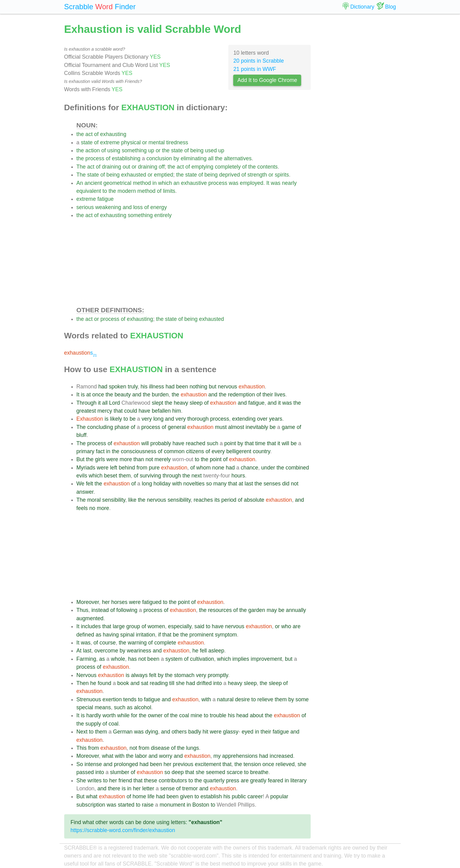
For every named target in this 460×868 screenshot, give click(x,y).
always (140, 675)
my (217, 756)
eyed (247, 732)
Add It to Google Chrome (267, 80)
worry (166, 756)
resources (220, 610)
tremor (190, 788)
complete (165, 643)
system (174, 659)
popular (279, 796)
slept (157, 403)
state (87, 142)
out (126, 167)
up (151, 150)
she (180, 683)
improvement (266, 659)
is (83, 395)
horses (119, 602)
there (114, 788)
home (139, 796)
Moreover (88, 602)
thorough (198, 419)
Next (82, 732)
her (106, 602)
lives (280, 395)
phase (122, 427)
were (112, 459)
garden (257, 610)
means (103, 707)
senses (272, 484)
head (242, 715)
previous (183, 764)
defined (85, 635)
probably (161, 443)
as (98, 635)
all (211, 158)
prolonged (126, 764)
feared (276, 780)
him (177, 411)
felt (89, 484)
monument (172, 805)
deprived (230, 175)
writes (95, 780)
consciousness (138, 451)
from (142, 468)
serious (85, 207)
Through (87, 403)
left (114, 468)
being (197, 150)
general (177, 427)
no (92, 508)
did (286, 484)
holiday (162, 484)
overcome (106, 651)
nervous (228, 387)
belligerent (239, 451)
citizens (195, 451)
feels (82, 508)
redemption (242, 395)
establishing (126, 158)
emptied (164, 175)
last (249, 484)
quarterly (214, 780)
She (81, 780)
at (89, 395)
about (257, 715)
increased (281, 756)
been (182, 387)
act (89, 134)
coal (184, 715)
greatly (258, 780)
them (125, 476)
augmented (90, 618)
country (261, 451)
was (233, 183)
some (302, 699)
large (119, 626)
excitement (208, 764)
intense (93, 764)
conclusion (159, 158)
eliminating (194, 158)
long (158, 419)
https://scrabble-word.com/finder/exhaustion (123, 830)
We (81, 484)
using (114, 150)
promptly (218, 675)
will (145, 443)
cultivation (202, 659)
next (197, 476)
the (80, 134)
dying (151, 732)
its (217, 500)
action (93, 150)
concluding (100, 427)
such (212, 443)
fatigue (106, 199)
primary (86, 451)
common (174, 451)
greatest (86, 411)
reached (196, 443)
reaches (203, 500)
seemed (216, 772)
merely (163, 459)
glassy (231, 732)
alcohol (143, 707)
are (296, 626)
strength (257, 175)
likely (116, 419)
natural (225, 699)
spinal (127, 635)
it (99, 403)
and (127, 207)
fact (100, 451)
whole (118, 659)
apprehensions (240, 756)
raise (148, 805)
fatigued (152, 602)
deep (178, 772)
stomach (184, 675)
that (118, 411)
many (220, 484)
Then (83, 683)
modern (127, 191)
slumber (120, 772)
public (239, 796)
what (108, 756)
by (176, 158)
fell (204, 651)
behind (127, 468)
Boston (201, 805)
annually (296, 610)
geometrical (118, 183)
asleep (216, 651)
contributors (173, 780)
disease (160, 748)
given (187, 796)
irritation (145, 635)
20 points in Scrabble (258, 61)
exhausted (134, 175)
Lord (114, 403)
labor (141, 756)
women (156, 626)
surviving (150, 476)
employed (252, 183)
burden (160, 395)
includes (91, 626)
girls (100, 459)
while (124, 715)
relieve (265, 699)
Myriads (86, 468)
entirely (163, 215)
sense (167, 788)
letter (148, 788)
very (147, 419)
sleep (196, 403)
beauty (123, 395)
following (127, 610)
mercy (105, 411)
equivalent (89, 191)
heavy (181, 403)
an (176, 183)
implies (241, 659)
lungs (193, 748)
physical (131, 142)
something (134, 150)
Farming (86, 659)
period (229, 500)
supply (93, 724)
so (209, 484)
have (144, 411)
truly (133, 387)
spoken (118, 387)
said (199, 626)
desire (242, 699)
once (98, 395)
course (108, 643)
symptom (226, 635)
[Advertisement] (194, 262)
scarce (235, 772)
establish (211, 796)
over (262, 419)
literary (299, 780)
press (233, 780)
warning (137, 643)
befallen (161, 411)
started (126, 805)
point (230, 443)
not (149, 459)
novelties (194, 484)
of (96, 134)
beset (110, 476)
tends (130, 699)
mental (157, 142)
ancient (93, 183)
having (111, 635)
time (260, 443)
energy (159, 207)
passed (85, 772)
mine (196, 715)
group (133, 626)
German (123, 732)
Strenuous (89, 699)
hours (238, 476)
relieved (285, 764)
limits (169, 191)
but (213, 387)
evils (82, 476)
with (177, 484)
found (104, 683)
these (151, 780)
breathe (259, 772)
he (195, 651)
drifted (204, 683)
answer (85, 492)
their (268, 395)
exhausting (113, 134)
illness (157, 387)
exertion (112, 699)
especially (180, 626)
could (131, 411)
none (218, 468)
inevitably (257, 427)
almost (236, 427)
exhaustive (194, 183)
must (221, 427)
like (132, 500)
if (160, 635)
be (133, 419)
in (155, 183)
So (80, 764)
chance (250, 468)
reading (159, 683)
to (105, 191)
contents (267, 167)
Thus (83, 610)
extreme (110, 142)
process (95, 158)
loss (138, 207)
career (255, 796)
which (165, 183)
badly (195, 732)
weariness (139, 651)
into (218, 683)
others (179, 732)
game (289, 427)
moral (94, 500)
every (218, 451)
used (211, 150)
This (82, 748)
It (268, 183)
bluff (82, 435)
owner (155, 715)
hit (205, 732)
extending (244, 419)
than (139, 459)
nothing (199, 387)
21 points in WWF (255, 69)
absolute (254, 500)
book (123, 683)
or (145, 142)
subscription (91, 805)
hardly (94, 715)
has (132, 659)
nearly (289, 183)
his (144, 387)
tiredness (177, 142)
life (151, 796)
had (103, 387)
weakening (108, 207)
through (172, 476)
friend (125, 780)
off (162, 167)
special (85, 707)
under (268, 468)
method (142, 183)
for (134, 715)
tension (252, 764)
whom (204, 468)
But (81, 459)
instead (100, 610)
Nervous (87, 675)
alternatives (238, 158)
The (81, 167)
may (272, 610)
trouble (218, 715)
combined (297, 468)
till (172, 683)
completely (228, 167)
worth (109, 715)
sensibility (114, 500)
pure (154, 468)
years (276, 419)
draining (112, 167)
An (80, 183)
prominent (201, 635)
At (79, 651)
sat (145, 683)
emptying (202, 167)
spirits (282, 175)
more (126, 459)
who (286, 626)
